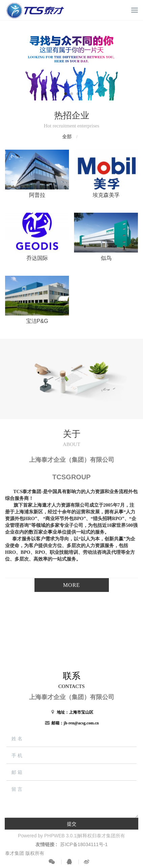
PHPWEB (55, 836)
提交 (72, 824)
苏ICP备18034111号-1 (84, 844)
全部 (67, 137)
